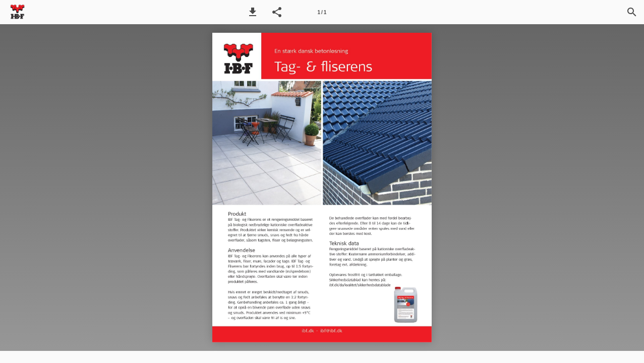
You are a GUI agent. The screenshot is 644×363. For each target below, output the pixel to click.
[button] (253, 12)
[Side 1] (322, 12)
